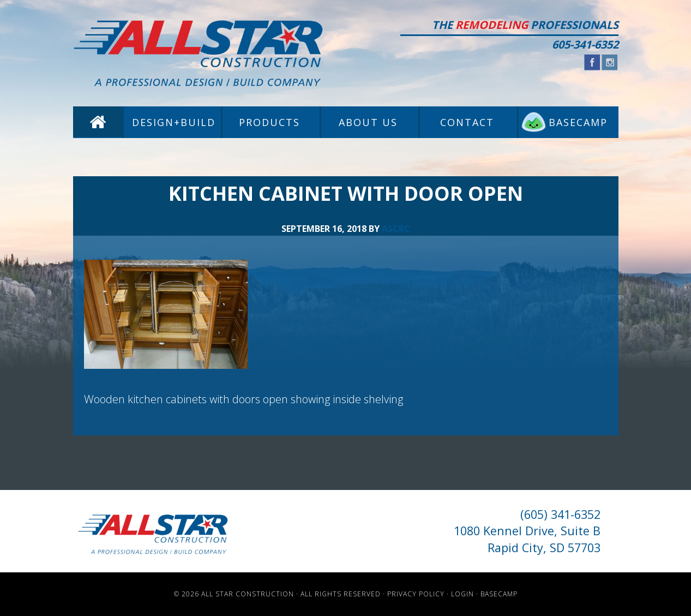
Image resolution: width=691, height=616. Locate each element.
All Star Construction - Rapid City (199, 53)
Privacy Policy (416, 594)
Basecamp (499, 594)
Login (462, 594)
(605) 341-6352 (560, 514)
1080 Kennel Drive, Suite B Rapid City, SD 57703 (527, 539)
